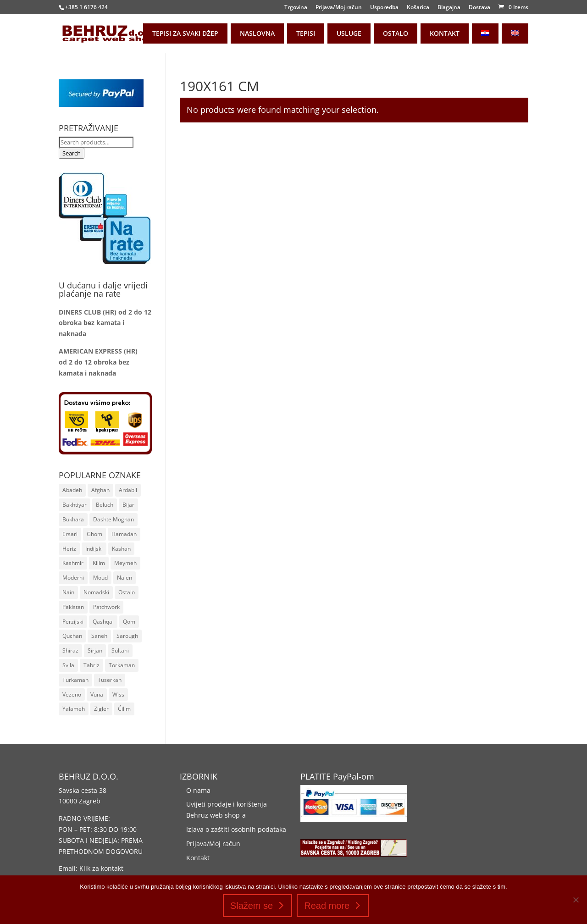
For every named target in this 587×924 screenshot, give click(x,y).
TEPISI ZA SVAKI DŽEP (185, 33)
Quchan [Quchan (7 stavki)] (72, 636)
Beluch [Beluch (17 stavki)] (105, 505)
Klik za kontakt (101, 868)
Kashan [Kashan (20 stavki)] (121, 549)
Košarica (418, 8)
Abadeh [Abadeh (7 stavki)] (72, 490)
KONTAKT (445, 33)
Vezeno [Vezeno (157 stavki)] (72, 694)
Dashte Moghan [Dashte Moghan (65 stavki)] (114, 519)
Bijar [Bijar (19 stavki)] (128, 505)
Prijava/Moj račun (339, 8)
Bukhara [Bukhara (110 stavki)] (73, 519)
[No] (576, 900)
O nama (198, 790)
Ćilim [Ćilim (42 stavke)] (124, 709)
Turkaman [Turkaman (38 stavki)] (75, 680)
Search (72, 153)
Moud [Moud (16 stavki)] (100, 578)
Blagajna (449, 8)
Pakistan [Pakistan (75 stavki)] (73, 607)
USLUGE (349, 33)
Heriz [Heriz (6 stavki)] (69, 549)
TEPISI (306, 33)
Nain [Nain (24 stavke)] (68, 592)
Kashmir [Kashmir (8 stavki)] (73, 563)
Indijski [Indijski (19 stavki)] (94, 549)
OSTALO (396, 33)
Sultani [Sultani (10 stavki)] (120, 650)
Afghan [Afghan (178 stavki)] (100, 490)
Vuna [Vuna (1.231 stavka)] (97, 694)
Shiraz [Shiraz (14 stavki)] (70, 650)
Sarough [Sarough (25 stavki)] (127, 636)
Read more (327, 906)
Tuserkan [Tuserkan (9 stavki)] (110, 680)
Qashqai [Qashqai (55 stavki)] (103, 622)
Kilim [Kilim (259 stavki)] (99, 563)
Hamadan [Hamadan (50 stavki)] (124, 534)
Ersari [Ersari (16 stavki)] (70, 534)
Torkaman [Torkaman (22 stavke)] (122, 665)
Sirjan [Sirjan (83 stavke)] (95, 650)
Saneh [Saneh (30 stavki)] (99, 636)
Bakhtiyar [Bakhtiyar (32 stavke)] (75, 505)
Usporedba (384, 8)
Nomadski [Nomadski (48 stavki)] (96, 592)
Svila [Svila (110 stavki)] (68, 665)
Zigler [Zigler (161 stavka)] (101, 709)
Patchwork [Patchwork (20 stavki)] (106, 607)
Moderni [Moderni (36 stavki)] (73, 578)
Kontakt (198, 858)
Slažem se (252, 906)
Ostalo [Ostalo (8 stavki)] (127, 592)
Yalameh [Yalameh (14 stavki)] (74, 709)
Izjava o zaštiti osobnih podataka (236, 829)
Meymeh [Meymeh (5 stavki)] (125, 563)
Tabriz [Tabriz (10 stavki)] (91, 665)
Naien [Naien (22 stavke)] (125, 578)
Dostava (479, 8)
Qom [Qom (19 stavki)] (129, 622)
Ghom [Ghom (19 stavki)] (94, 534)
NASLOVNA (257, 33)
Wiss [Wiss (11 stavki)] (118, 694)
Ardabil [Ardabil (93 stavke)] (128, 490)
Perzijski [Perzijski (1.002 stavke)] (73, 622)
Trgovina (296, 8)
